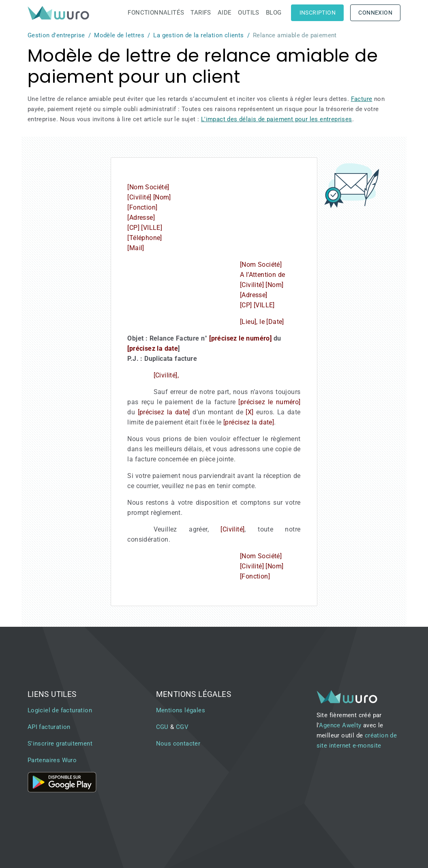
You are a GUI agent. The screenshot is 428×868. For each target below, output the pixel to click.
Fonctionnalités (156, 13)
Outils (248, 13)
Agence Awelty (340, 725)
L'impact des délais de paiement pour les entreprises (277, 119)
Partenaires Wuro (52, 760)
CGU (162, 727)
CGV (182, 727)
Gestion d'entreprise (56, 35)
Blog (274, 13)
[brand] (60, 13)
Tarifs (201, 13)
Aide (225, 13)
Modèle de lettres (119, 35)
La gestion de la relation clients (198, 35)
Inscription (318, 13)
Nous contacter (178, 744)
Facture (362, 99)
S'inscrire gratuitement (60, 744)
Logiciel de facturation (60, 710)
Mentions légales (181, 710)
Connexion (375, 13)
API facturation (49, 727)
